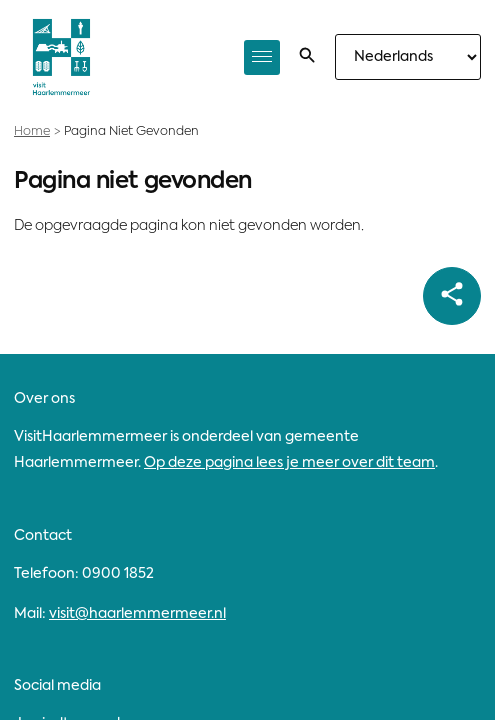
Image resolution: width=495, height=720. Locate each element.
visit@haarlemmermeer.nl (137, 614)
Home (32, 132)
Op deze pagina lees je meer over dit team (289, 463)
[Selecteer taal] (408, 57)
